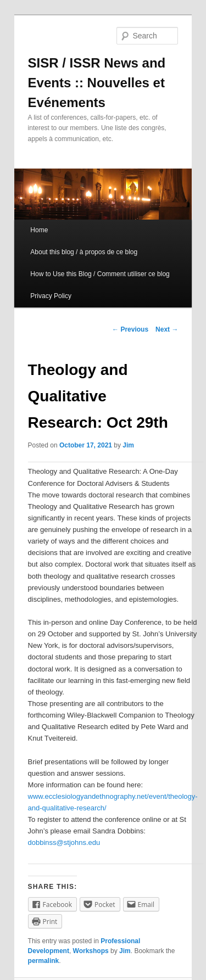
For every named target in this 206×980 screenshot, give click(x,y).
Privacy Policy (51, 296)
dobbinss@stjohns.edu (64, 842)
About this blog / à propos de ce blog (84, 252)
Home (39, 230)
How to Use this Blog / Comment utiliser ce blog (100, 274)
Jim (128, 445)
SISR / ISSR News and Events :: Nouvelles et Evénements (97, 83)
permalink (44, 961)
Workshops (91, 951)
